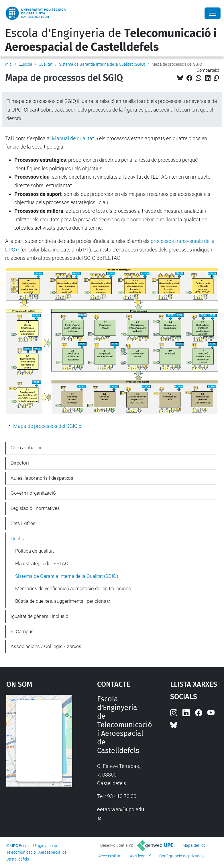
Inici (9, 64)
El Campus (22, 631)
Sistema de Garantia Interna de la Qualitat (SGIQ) (102, 64)
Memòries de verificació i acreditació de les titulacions (73, 588)
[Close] (213, 13)
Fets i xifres (23, 523)
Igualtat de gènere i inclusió (40, 616)
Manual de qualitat (73, 138)
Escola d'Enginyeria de (111, 40)
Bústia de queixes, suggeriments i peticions (61, 601)
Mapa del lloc (194, 845)
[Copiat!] (216, 78)
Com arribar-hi (26, 448)
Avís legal (138, 856)
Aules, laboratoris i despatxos (42, 478)
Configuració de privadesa (182, 856)
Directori (20, 463)
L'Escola (25, 64)
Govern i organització (33, 493)
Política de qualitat (35, 551)
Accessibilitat (110, 856)
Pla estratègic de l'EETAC (42, 563)
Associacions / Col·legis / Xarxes (46, 646)
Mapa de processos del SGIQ (45, 426)
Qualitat (46, 64)
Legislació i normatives (35, 508)
